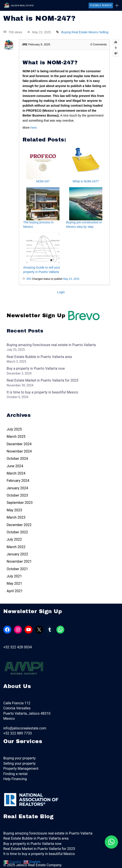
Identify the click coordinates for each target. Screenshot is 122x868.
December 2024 (19, 444)
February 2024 (18, 481)
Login (61, 292)
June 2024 (15, 466)
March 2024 (16, 473)
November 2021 (19, 561)
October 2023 (17, 495)
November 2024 (19, 451)
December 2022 (19, 525)
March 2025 (16, 437)
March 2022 (16, 547)
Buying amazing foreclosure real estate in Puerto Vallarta (51, 345)
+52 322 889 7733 (18, 733)
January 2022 (17, 554)
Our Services (23, 741)
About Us (17, 686)
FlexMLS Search (101, 5)
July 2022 (14, 539)
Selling (104, 32)
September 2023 (20, 503)
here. (34, 128)
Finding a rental (15, 774)
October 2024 (17, 459)
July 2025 (14, 429)
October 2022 (17, 532)
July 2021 (14, 576)
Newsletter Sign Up (53, 315)
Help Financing (15, 779)
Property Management (21, 769)
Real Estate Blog (28, 816)
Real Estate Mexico (85, 32)
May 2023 (14, 510)
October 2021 (17, 569)
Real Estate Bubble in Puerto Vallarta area (39, 357)
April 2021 (15, 591)
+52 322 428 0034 (18, 647)
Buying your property (19, 758)
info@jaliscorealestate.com (25, 728)
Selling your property (19, 763)
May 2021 (14, 583)
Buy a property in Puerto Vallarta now (36, 368)
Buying (66, 32)
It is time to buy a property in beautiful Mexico (42, 392)
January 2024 (17, 488)
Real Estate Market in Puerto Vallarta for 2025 (42, 380)
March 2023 (16, 517)
